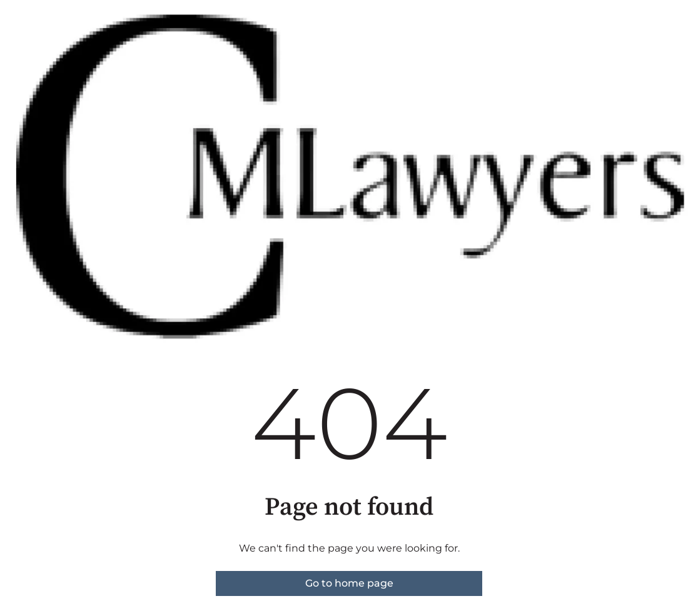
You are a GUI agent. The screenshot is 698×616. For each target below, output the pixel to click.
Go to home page (349, 583)
